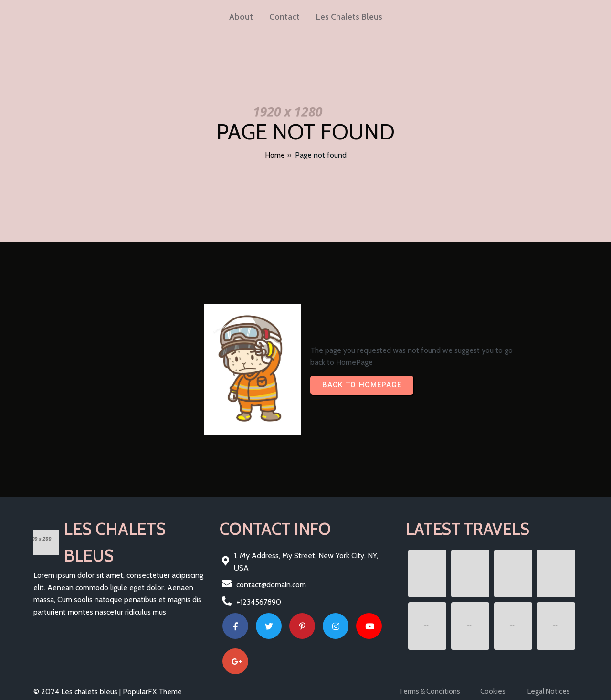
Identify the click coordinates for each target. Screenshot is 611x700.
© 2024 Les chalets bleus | (78, 692)
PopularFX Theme (152, 692)
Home (275, 155)
